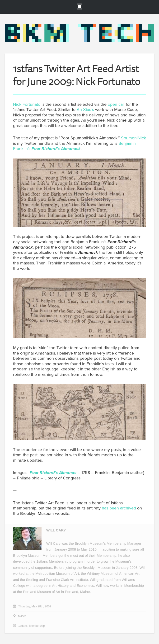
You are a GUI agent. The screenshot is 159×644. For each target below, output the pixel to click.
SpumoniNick (133, 138)
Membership (37, 626)
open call (116, 104)
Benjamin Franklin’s (74, 146)
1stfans (23, 626)
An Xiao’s (85, 110)
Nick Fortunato (27, 104)
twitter (22, 616)
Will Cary (56, 530)
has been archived (119, 508)
